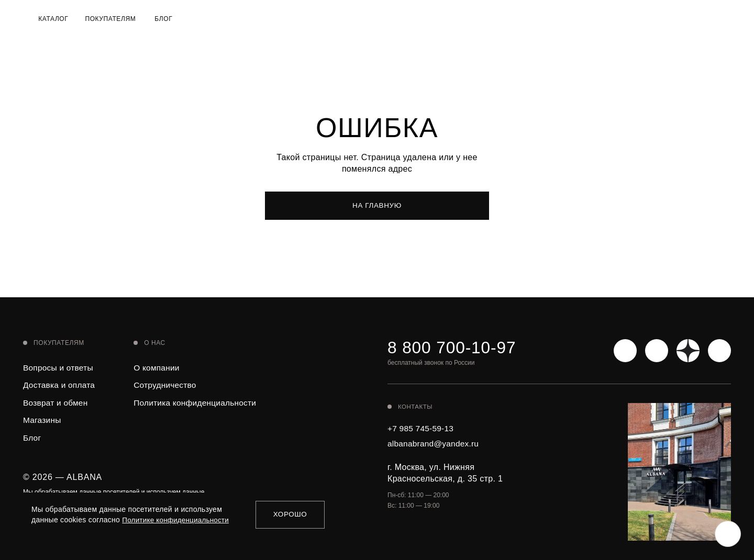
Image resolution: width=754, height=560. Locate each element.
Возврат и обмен (57, 403)
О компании (160, 368)
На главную (377, 206)
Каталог (55, 19)
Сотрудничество (169, 385)
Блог (165, 19)
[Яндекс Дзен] (688, 351)
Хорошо (290, 514)
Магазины (43, 421)
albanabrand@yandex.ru (435, 444)
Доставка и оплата (60, 385)
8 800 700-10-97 (461, 349)
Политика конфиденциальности (201, 403)
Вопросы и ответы (60, 368)
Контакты (416, 407)
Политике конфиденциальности (178, 519)
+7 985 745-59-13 (422, 428)
